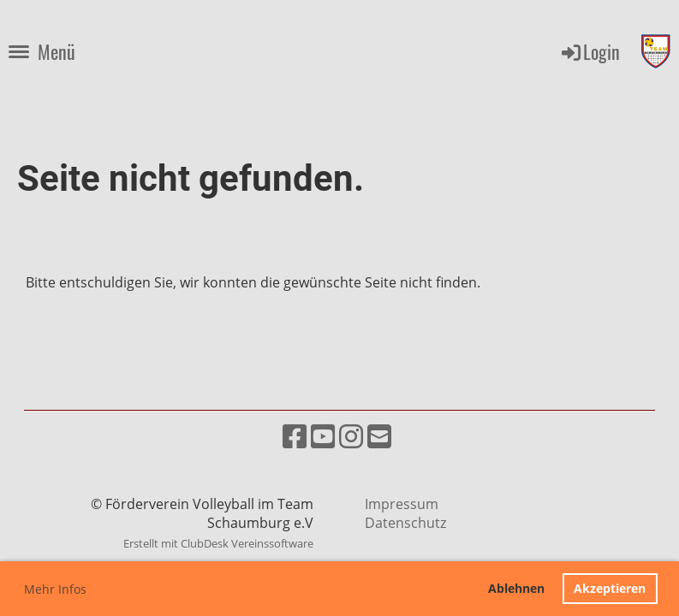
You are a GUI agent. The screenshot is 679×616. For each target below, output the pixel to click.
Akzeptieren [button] (610, 588)
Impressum (402, 504)
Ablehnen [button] (516, 588)
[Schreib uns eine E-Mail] (379, 436)
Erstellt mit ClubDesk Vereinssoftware (218, 543)
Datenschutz (405, 523)
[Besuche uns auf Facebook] (295, 436)
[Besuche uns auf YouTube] (323, 436)
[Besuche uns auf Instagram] (351, 436)
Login (590, 51)
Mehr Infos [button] (55, 589)
